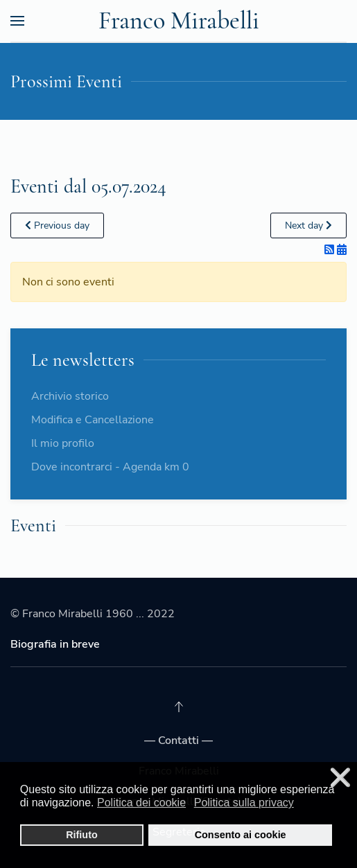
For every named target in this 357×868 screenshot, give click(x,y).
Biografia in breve (55, 644)
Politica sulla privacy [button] (244, 803)
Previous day (57, 225)
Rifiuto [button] (82, 835)
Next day (308, 225)
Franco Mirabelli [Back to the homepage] (179, 20)
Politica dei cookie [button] (141, 803)
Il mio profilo (63, 443)
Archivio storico (70, 396)
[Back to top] (179, 707)
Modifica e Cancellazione (93, 420)
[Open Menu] (17, 21)
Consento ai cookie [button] (241, 835)
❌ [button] (340, 778)
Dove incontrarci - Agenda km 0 (110, 467)
